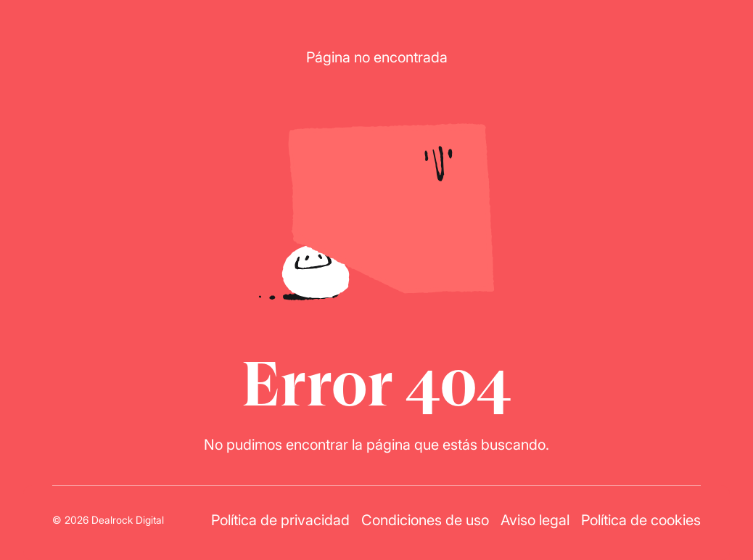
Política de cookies (641, 520)
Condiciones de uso (425, 520)
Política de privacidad (280, 520)
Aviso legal (535, 520)
